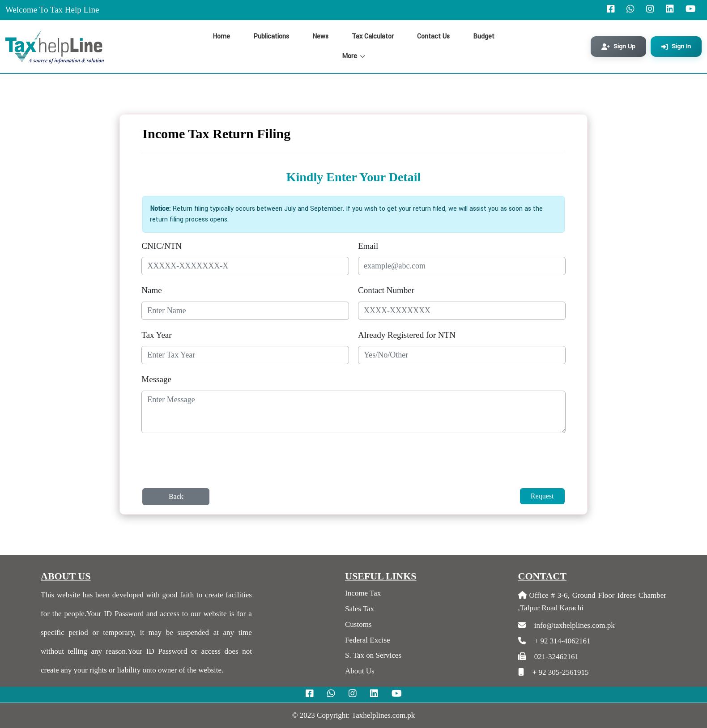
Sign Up (618, 46)
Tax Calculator (373, 36)
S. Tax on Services (373, 655)
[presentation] (209, 464)
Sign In (676, 46)
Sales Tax (360, 609)
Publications (271, 36)
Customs (358, 624)
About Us (360, 671)
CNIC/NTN (162, 246)
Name (151, 290)
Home (221, 36)
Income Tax (363, 593)
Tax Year (156, 335)
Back (176, 496)
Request (542, 496)
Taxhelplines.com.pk (383, 715)
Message (156, 379)
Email (368, 246)
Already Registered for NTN (407, 335)
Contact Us (433, 36)
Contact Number (386, 290)
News (320, 36)
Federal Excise (368, 640)
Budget (484, 36)
